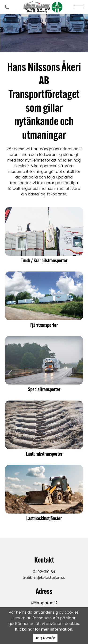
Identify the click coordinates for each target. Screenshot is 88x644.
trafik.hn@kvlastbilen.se (44, 577)
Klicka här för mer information (44, 629)
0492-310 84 (44, 572)
